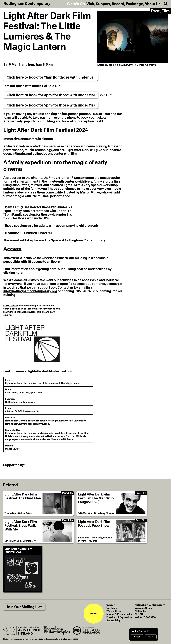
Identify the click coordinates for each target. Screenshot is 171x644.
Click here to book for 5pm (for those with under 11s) (51, 105)
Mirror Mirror (11, 306)
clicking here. (13, 273)
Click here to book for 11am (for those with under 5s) (51, 77)
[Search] (164, 4)
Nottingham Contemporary (27, 4)
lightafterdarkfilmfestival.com (51, 371)
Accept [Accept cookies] (137, 637)
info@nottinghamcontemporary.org (30, 291)
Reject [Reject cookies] (151, 637)
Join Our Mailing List (24, 607)
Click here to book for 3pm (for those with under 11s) (51, 95)
